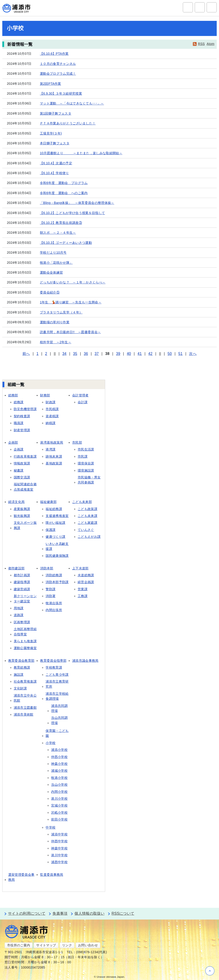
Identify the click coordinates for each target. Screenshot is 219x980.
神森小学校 (59, 764)
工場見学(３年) (51, 133)
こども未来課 (88, 516)
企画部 (13, 442)
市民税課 (52, 409)
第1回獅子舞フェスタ (56, 113)
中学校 (51, 827)
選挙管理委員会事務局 (21, 877)
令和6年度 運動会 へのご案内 (64, 193)
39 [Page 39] (118, 354)
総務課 (19, 402)
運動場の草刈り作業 (55, 322)
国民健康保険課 (57, 556)
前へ (26, 354)
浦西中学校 (59, 862)
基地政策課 (54, 463)
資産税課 (52, 416)
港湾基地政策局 (52, 442)
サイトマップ (46, 945)
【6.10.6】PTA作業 (54, 54)
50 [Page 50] (170, 354)
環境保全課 (86, 463)
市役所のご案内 (19, 945)
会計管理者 (80, 395)
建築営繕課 (22, 589)
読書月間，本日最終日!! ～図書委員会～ (70, 332)
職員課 (19, 423)
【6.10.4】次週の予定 (56, 163)
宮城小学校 (59, 805)
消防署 (51, 596)
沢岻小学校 (59, 813)
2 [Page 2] (46, 354)
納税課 (51, 423)
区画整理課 (22, 622)
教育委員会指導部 (53, 661)
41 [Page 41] (140, 354)
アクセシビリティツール (200, 7)
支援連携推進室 (57, 516)
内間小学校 (59, 792)
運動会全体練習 (51, 272)
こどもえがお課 (89, 537)
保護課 (51, 530)
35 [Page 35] (75, 354)
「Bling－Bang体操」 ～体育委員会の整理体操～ (77, 203)
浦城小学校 (59, 771)
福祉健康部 (48, 502)
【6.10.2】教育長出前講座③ (61, 223)
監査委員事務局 (52, 875)
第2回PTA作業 (51, 84)
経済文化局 (16, 502)
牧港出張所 (54, 603)
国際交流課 (22, 477)
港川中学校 (59, 855)
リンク (67, 945)
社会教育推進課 (25, 681)
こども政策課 (88, 509)
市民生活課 (86, 449)
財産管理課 (22, 430)
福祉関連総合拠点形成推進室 (25, 487)
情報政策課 (22, 463)
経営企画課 (86, 582)
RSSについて (123, 913)
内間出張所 (54, 610)
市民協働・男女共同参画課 (89, 480)
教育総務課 (22, 667)
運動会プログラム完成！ (58, 74)
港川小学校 (59, 799)
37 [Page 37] (97, 354)
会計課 (83, 402)
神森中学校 (59, 848)
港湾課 (51, 449)
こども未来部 (82, 502)
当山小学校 (59, 785)
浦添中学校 (59, 834)
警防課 (51, 589)
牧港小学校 (59, 778)
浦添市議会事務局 (85, 661)
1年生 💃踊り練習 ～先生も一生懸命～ (71, 302)
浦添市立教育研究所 (57, 684)
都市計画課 (22, 575)
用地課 (19, 608)
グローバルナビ (212, 7)
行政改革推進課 (25, 456)
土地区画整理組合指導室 (25, 631)
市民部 (77, 442)
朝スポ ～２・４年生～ (58, 233)
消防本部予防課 (57, 582)
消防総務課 (54, 575)
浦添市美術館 (24, 714)
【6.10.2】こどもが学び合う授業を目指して (72, 213)
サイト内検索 (188, 7)
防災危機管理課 (25, 409)
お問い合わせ (88, 945)
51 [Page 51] (181, 354)
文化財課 (20, 688)
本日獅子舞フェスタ (55, 143)
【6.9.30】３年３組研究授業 (61, 93)
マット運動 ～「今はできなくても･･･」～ (72, 103)
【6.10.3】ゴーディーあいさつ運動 (66, 243)
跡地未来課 (54, 456)
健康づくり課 (55, 537)
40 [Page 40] (129, 354)
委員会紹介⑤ (50, 292)
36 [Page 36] (86, 354)
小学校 (51, 743)
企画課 (19, 449)
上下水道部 (80, 568)
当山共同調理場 (59, 720)
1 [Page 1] (37, 354)
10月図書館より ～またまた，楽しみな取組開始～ (81, 153)
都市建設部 (16, 568)
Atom (211, 44)
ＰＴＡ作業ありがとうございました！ (68, 123)
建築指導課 (22, 582)
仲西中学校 (59, 841)
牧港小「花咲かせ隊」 (56, 263)
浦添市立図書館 (25, 708)
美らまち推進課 (25, 641)
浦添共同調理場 (59, 708)
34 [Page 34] (64, 354)
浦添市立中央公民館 (25, 698)
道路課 (19, 615)
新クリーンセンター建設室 (25, 598)
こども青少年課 (57, 675)
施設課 (19, 675)
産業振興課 (22, 509)
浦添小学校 (59, 750)
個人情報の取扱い (89, 913)
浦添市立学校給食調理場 (57, 696)
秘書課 (19, 470)
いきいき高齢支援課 (57, 546)
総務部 (13, 395)
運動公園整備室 (25, 648)
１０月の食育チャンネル (58, 64)
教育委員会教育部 (21, 661)
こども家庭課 (88, 523)
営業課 (83, 589)
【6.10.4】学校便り (54, 173)
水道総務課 (86, 575)
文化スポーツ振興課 (25, 525)
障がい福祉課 (55, 523)
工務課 (83, 596)
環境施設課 (86, 470)
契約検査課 (22, 416)
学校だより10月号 (53, 253)
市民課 (83, 456)
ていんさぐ (86, 530)
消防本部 (47, 568)
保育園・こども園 (57, 733)
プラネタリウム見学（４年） (61, 312)
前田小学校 (59, 819)
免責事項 (60, 913)
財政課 (51, 402)
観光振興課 (22, 516)
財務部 (45, 395)
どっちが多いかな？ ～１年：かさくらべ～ (73, 282)
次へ (193, 354)
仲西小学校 (59, 757)
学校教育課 (54, 667)
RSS (201, 44)
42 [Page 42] (150, 354)
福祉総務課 (54, 509)
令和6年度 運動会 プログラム (64, 183)
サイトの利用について (27, 913)
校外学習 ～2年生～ (56, 342)
